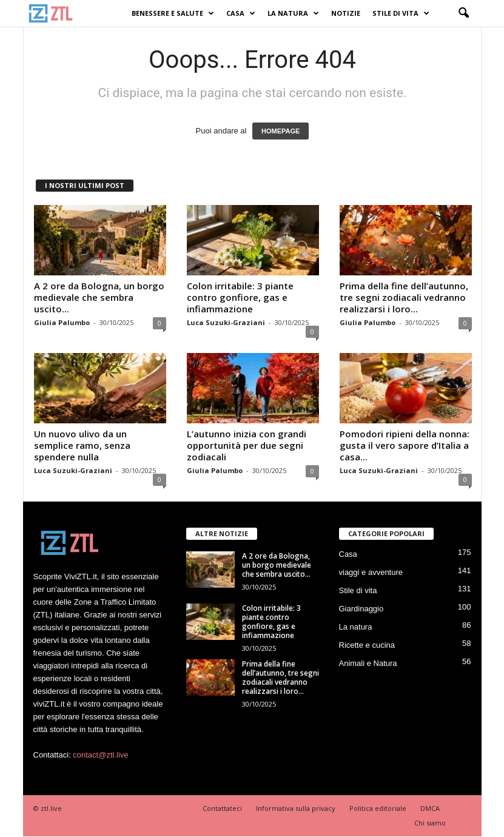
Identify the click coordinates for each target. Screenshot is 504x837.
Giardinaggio (361, 609)
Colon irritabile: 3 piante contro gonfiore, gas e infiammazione (240, 297)
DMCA (430, 808)
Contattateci (222, 808)
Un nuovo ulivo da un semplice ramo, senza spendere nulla (82, 445)
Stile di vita (401, 13)
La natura (293, 13)
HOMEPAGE (281, 131)
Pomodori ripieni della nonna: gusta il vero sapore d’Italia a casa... (405, 445)
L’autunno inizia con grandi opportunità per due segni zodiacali (247, 445)
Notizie (346, 13)
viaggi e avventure (371, 572)
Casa (241, 13)
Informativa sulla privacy (296, 808)
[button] (463, 13)
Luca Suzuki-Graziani (226, 322)
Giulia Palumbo (62, 322)
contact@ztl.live (100, 755)
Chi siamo (430, 823)
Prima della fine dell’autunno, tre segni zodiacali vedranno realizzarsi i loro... (404, 297)
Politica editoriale (378, 808)
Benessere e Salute (173, 13)
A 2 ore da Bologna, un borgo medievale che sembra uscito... (99, 297)
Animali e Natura (368, 663)
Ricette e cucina (367, 645)
